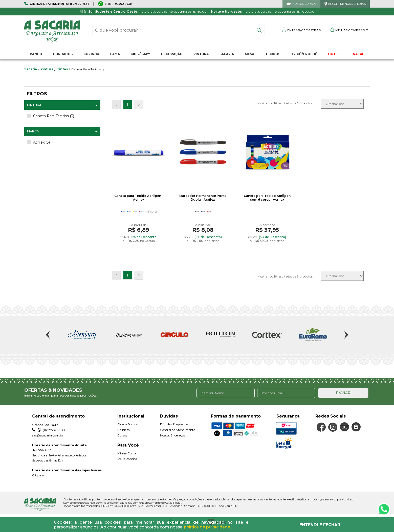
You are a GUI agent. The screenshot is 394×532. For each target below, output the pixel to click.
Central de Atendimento (178, 430)
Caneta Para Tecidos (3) (54, 116)
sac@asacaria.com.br (48, 435)
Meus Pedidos (127, 459)
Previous (48, 335)
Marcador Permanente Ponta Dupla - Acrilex (203, 198)
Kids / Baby (140, 54)
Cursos (122, 435)
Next (346, 335)
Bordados (63, 54)
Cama (115, 54)
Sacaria (227, 54)
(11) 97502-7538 (49, 430)
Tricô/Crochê (304, 54)
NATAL (358, 54)
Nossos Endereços (173, 435)
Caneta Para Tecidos (86, 69)
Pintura (201, 54)
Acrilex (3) (41, 142)
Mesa (249, 54)
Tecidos (273, 54)
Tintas (62, 69)
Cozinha (91, 54)
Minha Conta (127, 453)
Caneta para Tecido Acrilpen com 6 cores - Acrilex (267, 198)
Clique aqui (40, 475)
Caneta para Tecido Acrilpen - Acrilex (139, 198)
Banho (36, 54)
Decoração (172, 54)
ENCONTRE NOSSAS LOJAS (347, 4)
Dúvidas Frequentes (174, 424)
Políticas (123, 430)
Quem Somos (127, 424)
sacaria (31, 69)
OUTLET (335, 54)
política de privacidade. (207, 527)
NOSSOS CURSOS (304, 4)
